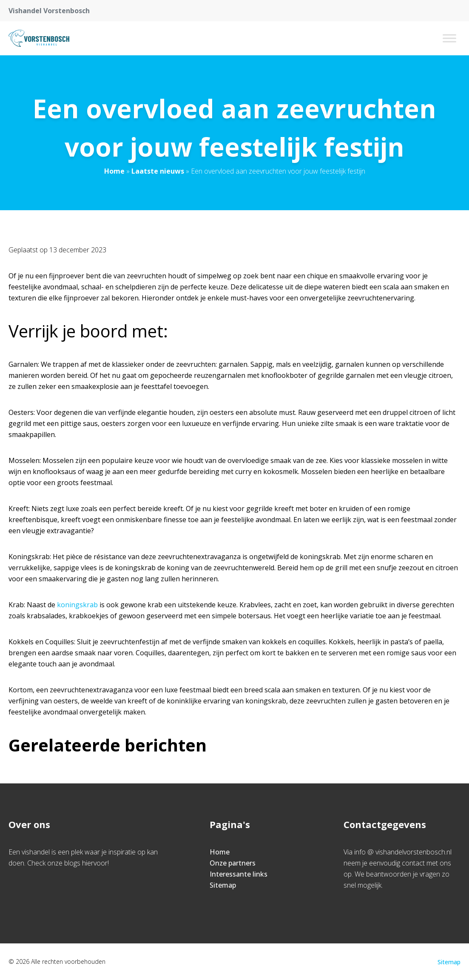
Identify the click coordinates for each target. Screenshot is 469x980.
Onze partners (233, 863)
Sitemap (223, 885)
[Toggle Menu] (449, 38)
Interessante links (239, 874)
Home (114, 171)
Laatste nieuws (158, 171)
